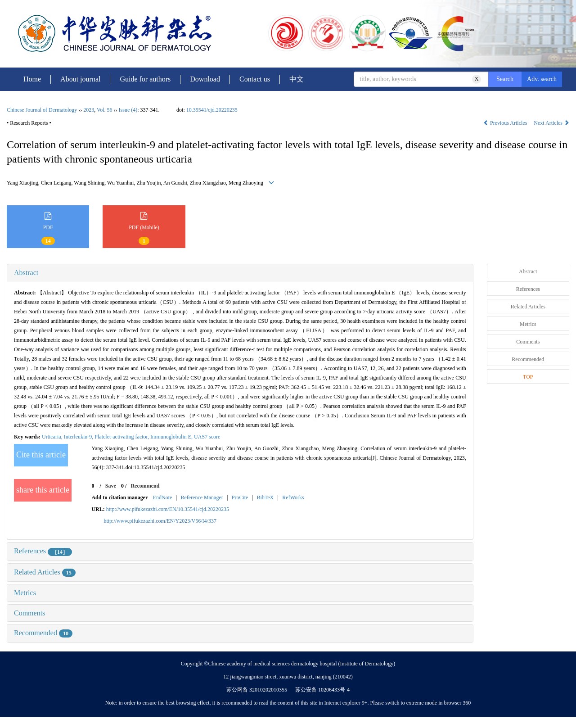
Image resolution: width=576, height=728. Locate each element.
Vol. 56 (104, 110)
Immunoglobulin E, (172, 437)
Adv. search (542, 79)
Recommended (43, 633)
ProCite (240, 497)
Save (111, 486)
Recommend (145, 486)
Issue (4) (128, 110)
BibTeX (265, 497)
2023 (89, 110)
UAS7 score (207, 437)
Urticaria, (53, 437)
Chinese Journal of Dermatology (42, 110)
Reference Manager (202, 497)
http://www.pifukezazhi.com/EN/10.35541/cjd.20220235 (168, 509)
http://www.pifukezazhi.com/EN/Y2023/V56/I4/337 (160, 521)
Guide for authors (145, 79)
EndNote (163, 497)
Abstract (26, 273)
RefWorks (293, 497)
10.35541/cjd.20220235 (212, 110)
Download (205, 79)
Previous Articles (506, 123)
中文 (297, 79)
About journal (80, 79)
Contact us (255, 79)
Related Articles (45, 572)
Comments (29, 613)
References (43, 551)
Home (32, 79)
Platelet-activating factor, (122, 437)
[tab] (240, 273)
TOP (528, 377)
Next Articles (551, 123)
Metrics (25, 593)
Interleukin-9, (79, 437)
